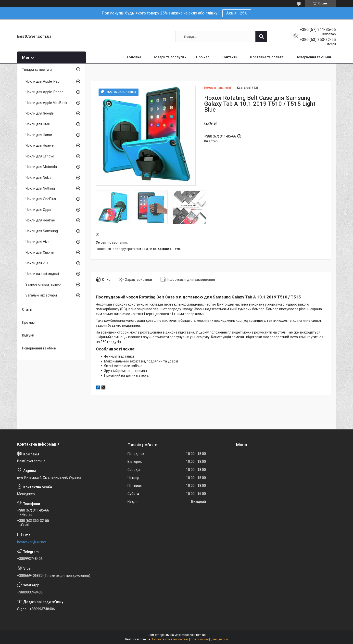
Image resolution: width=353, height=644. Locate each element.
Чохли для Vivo (38, 242)
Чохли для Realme (40, 220)
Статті (27, 309)
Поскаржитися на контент (170, 639)
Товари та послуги (169, 57)
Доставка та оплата (266, 57)
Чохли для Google (40, 113)
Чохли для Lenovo (40, 156)
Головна (134, 57)
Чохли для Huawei (40, 145)
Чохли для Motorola (41, 167)
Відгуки (28, 335)
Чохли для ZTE (37, 263)
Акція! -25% (237, 13)
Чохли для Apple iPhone (44, 92)
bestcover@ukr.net (32, 542)
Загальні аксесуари (41, 295)
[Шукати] (261, 37)
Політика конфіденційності (209, 639)
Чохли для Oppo (38, 210)
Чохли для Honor (39, 135)
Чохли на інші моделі (42, 274)
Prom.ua (200, 635)
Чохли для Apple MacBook (46, 103)
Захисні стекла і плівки (44, 284)
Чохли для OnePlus (41, 199)
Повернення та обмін (313, 57)
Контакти (229, 57)
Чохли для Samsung (42, 231)
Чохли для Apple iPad (43, 81)
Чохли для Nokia (38, 178)
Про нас (203, 57)
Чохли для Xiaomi (40, 252)
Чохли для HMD (38, 124)
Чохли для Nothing (40, 188)
